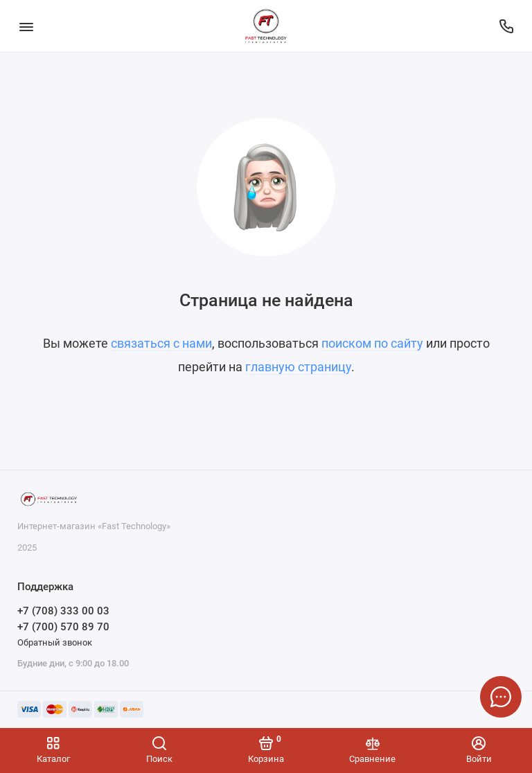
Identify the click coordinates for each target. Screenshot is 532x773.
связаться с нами (161, 343)
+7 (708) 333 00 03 (63, 611)
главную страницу (298, 367)
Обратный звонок (55, 642)
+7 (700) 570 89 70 (63, 627)
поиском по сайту (372, 343)
